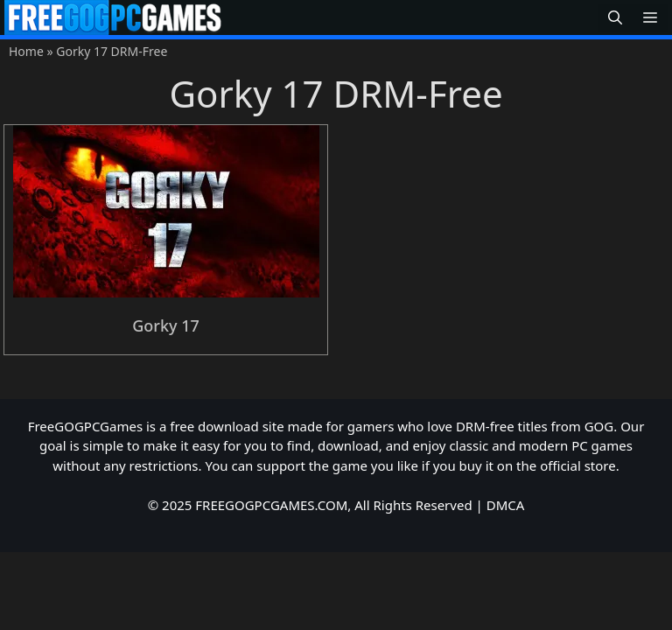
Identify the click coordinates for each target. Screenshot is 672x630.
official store (578, 465)
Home (26, 51)
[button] (615, 18)
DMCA (506, 505)
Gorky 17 (166, 325)
